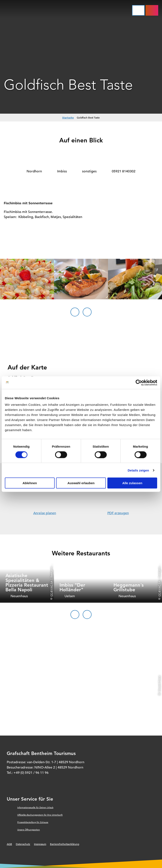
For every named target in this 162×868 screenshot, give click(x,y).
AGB (9, 844)
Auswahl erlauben (81, 483)
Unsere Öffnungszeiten (29, 830)
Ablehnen (30, 483)
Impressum (40, 844)
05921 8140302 (124, 171)
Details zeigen (138, 470)
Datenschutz (23, 844)
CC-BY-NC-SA (51, 589)
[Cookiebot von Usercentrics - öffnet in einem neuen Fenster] (139, 383)
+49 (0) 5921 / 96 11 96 (31, 773)
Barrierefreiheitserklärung (65, 844)
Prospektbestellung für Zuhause (33, 822)
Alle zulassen (132, 483)
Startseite (68, 117)
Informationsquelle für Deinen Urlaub (35, 807)
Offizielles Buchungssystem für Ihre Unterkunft (40, 815)
